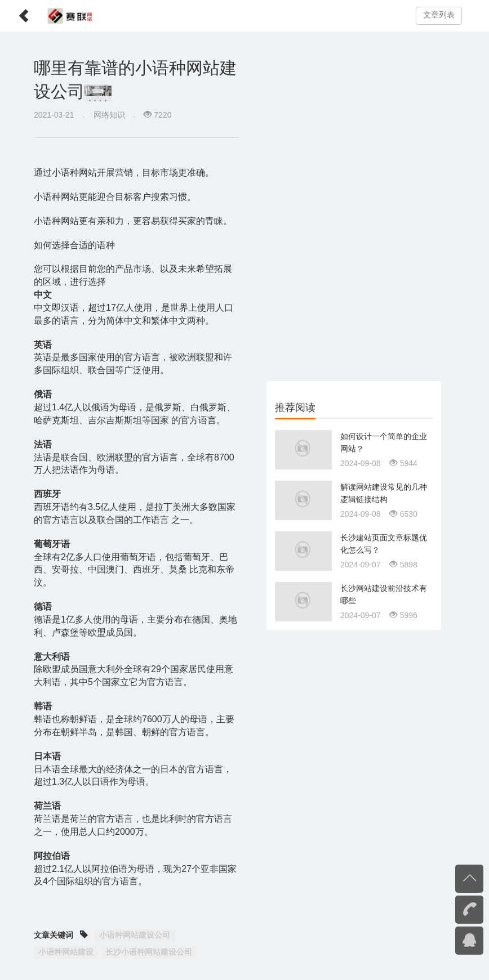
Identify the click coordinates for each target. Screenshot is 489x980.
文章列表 (439, 15)
